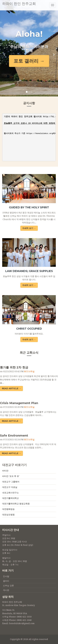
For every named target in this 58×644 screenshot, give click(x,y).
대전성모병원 (8, 515)
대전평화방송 (8, 509)
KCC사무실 (29, 371)
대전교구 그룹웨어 (11, 482)
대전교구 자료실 (10, 487)
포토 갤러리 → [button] (29, 61)
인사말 (6, 576)
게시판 (6, 590)
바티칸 (5, 471)
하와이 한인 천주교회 (19, 4)
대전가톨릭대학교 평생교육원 (16, 504)
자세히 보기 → (29, 228)
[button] (4, 48)
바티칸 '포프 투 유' (11, 476)
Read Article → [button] (11, 388)
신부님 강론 (8, 586)
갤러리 (6, 581)
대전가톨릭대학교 (10, 498)
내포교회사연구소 (10, 493)
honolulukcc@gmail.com (22, 623)
